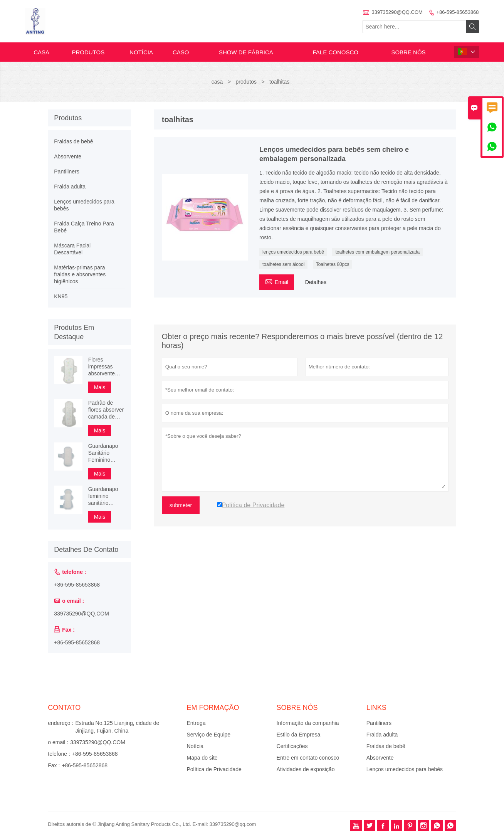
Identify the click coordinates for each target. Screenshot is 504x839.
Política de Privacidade (214, 769)
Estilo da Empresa (299, 735)
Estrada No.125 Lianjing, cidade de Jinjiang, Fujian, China (117, 727)
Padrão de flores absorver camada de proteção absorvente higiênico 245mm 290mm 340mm (106, 410)
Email (277, 281)
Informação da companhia (308, 723)
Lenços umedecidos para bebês (405, 769)
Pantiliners (66, 171)
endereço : (60, 723)
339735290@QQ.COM (397, 12)
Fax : (54, 765)
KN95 (61, 296)
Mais (100, 387)
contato (64, 708)
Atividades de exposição (306, 769)
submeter (181, 505)
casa (41, 52)
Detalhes (316, 282)
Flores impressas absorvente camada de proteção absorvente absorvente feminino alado (106, 367)
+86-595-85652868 (77, 642)
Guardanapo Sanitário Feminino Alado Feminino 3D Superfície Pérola (103, 453)
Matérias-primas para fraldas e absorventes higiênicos (80, 274)
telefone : (59, 754)
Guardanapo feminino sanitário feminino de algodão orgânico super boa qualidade (106, 496)
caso (181, 52)
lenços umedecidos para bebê (293, 252)
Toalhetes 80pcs (333, 264)
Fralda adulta (70, 187)
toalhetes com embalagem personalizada (377, 252)
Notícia (195, 746)
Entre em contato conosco (308, 758)
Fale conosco (336, 52)
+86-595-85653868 (457, 12)
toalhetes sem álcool (283, 264)
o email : (58, 742)
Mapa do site (202, 758)
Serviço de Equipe (208, 735)
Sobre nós (408, 52)
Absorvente (68, 156)
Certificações (292, 746)
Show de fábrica (246, 52)
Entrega (196, 723)
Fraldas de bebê (73, 141)
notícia (141, 52)
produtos (88, 52)
